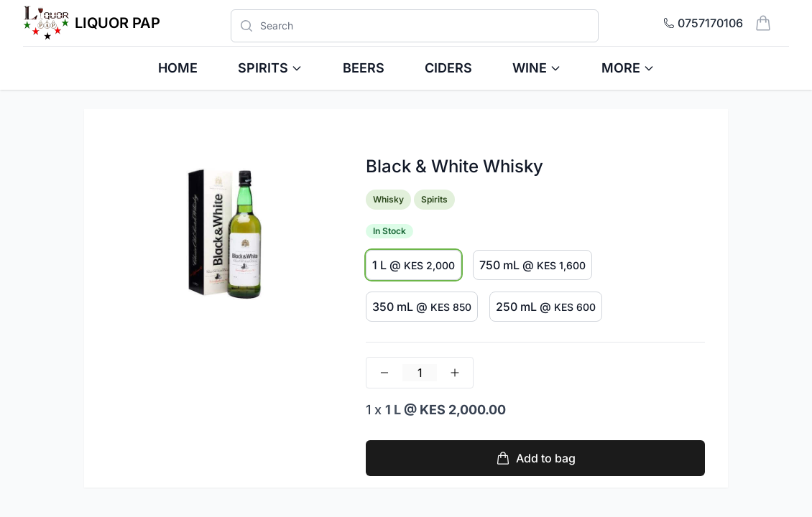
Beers (364, 68)
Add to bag (536, 458)
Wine (537, 68)
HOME (178, 68)
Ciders (448, 68)
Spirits (270, 68)
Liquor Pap (117, 23)
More (628, 68)
